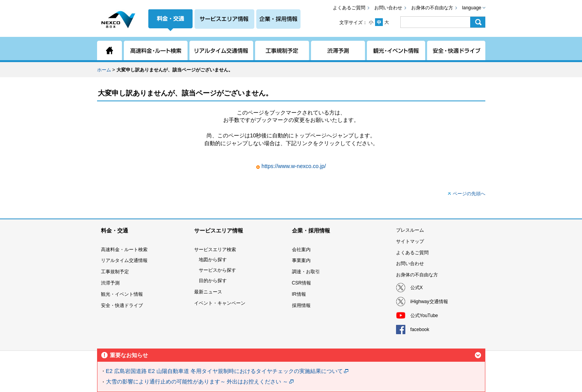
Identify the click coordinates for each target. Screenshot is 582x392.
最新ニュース (208, 292)
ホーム (104, 70)
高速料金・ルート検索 (124, 250)
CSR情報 (301, 283)
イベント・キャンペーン (220, 303)
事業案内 (301, 260)
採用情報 (301, 305)
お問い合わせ (388, 8)
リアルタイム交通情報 (124, 260)
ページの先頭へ (469, 194)
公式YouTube (424, 316)
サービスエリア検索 (215, 250)
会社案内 (301, 250)
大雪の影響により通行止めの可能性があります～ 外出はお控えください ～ (197, 382)
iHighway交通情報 (429, 302)
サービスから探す (217, 270)
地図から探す (213, 260)
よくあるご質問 (349, 8)
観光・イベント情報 (122, 294)
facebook (420, 330)
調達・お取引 (306, 272)
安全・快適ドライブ (122, 305)
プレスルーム (410, 230)
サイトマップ (410, 241)
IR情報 (299, 294)
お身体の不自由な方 (432, 8)
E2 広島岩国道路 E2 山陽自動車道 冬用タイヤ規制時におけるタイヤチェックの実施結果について (224, 371)
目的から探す (213, 281)
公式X (417, 288)
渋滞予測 (110, 283)
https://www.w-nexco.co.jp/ (294, 166)
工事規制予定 (115, 272)
